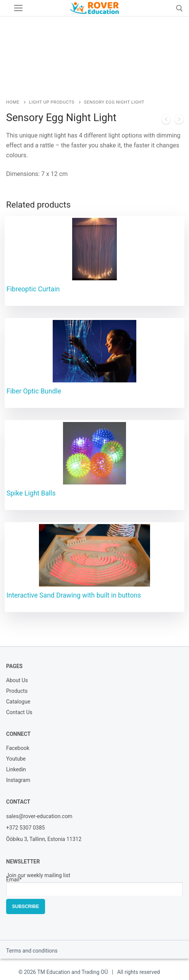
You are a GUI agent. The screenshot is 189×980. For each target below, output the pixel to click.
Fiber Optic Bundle (34, 391)
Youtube (16, 759)
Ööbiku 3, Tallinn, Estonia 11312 (44, 839)
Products (17, 691)
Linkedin (16, 770)
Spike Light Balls (31, 493)
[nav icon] (18, 8)
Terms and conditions (32, 951)
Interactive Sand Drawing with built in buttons (74, 595)
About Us (17, 681)
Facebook (18, 749)
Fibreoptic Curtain (33, 289)
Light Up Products (52, 102)
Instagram (18, 781)
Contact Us (19, 713)
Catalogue (18, 702)
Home (13, 102)
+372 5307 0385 (25, 828)
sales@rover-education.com (39, 816)
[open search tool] (179, 8)
